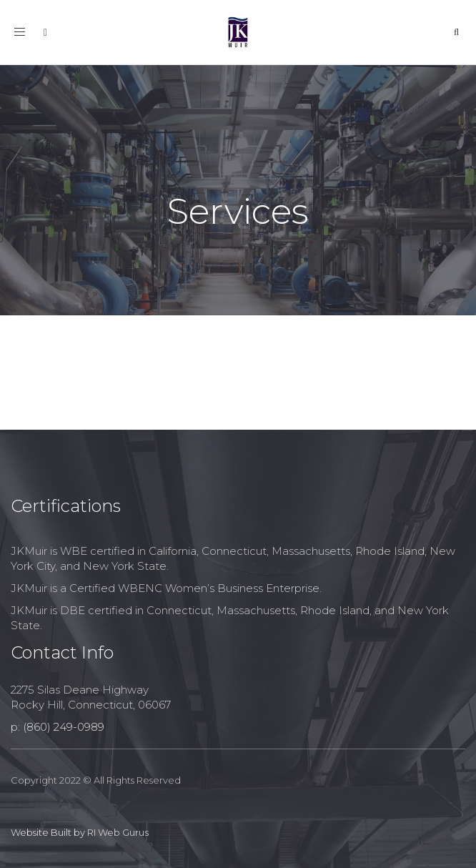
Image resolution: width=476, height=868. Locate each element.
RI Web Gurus (118, 832)
